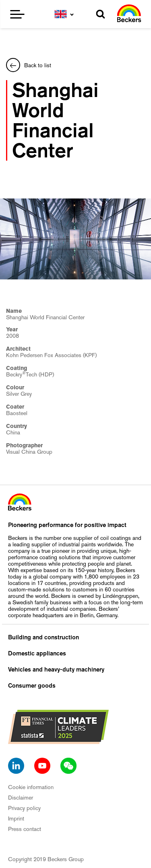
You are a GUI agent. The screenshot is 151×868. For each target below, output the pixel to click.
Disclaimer (21, 798)
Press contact (25, 829)
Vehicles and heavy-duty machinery (56, 670)
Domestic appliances (37, 653)
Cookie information (31, 787)
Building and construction (43, 637)
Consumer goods (32, 686)
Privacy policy (24, 808)
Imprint (16, 818)
